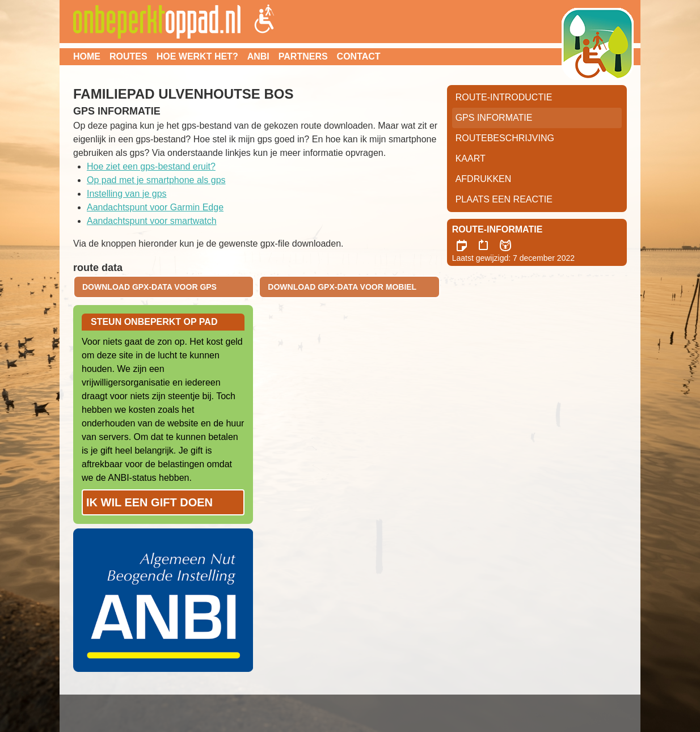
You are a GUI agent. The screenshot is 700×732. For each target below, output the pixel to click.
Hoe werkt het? (197, 56)
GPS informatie (494, 118)
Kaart (471, 158)
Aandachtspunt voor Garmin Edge (155, 207)
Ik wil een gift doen (149, 502)
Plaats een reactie (504, 199)
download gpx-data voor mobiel (342, 287)
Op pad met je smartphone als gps (156, 180)
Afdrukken (484, 179)
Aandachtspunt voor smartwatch (152, 221)
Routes (128, 56)
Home (87, 56)
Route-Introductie (504, 97)
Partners (303, 56)
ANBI (258, 56)
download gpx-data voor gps (149, 287)
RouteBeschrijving (505, 138)
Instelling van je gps (127, 194)
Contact (359, 56)
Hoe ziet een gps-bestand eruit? (151, 166)
